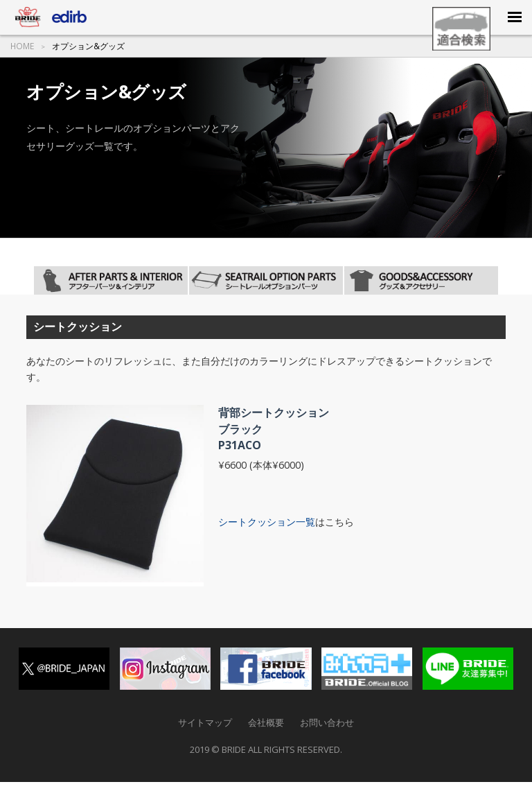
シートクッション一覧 (267, 522)
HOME (22, 46)
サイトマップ (205, 722)
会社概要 (266, 722)
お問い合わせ (327, 722)
